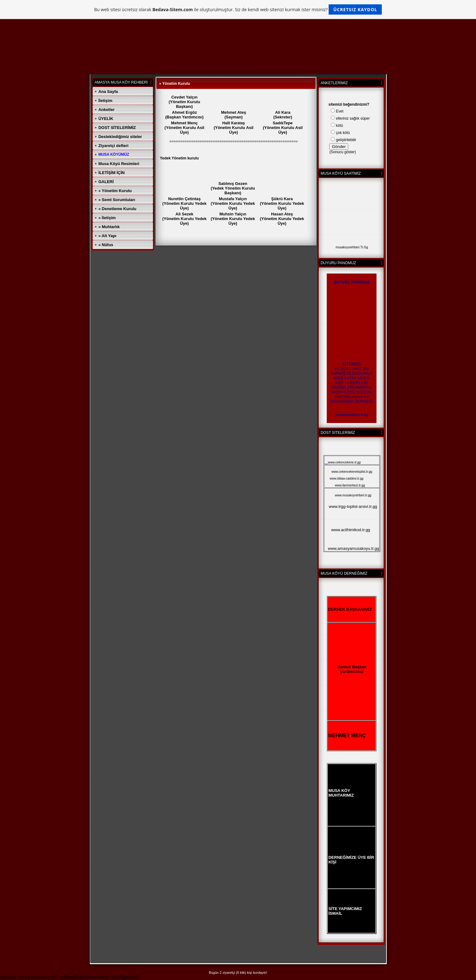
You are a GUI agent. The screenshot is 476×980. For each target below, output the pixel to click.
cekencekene (97, 977)
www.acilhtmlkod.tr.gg (351, 530)
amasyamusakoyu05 (38, 977)
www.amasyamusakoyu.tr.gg (354, 548)
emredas (8, 977)
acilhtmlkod (71, 977)
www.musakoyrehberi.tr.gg (353, 495)
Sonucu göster (342, 152)
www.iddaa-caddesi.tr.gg (346, 478)
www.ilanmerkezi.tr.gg (350, 485)
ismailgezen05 (125, 977)
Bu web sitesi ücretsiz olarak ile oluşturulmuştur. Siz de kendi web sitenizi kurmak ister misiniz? (238, 9)
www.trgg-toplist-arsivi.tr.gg (353, 506)
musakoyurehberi (347, 247)
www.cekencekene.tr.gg (344, 462)
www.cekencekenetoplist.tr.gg (352, 472)
